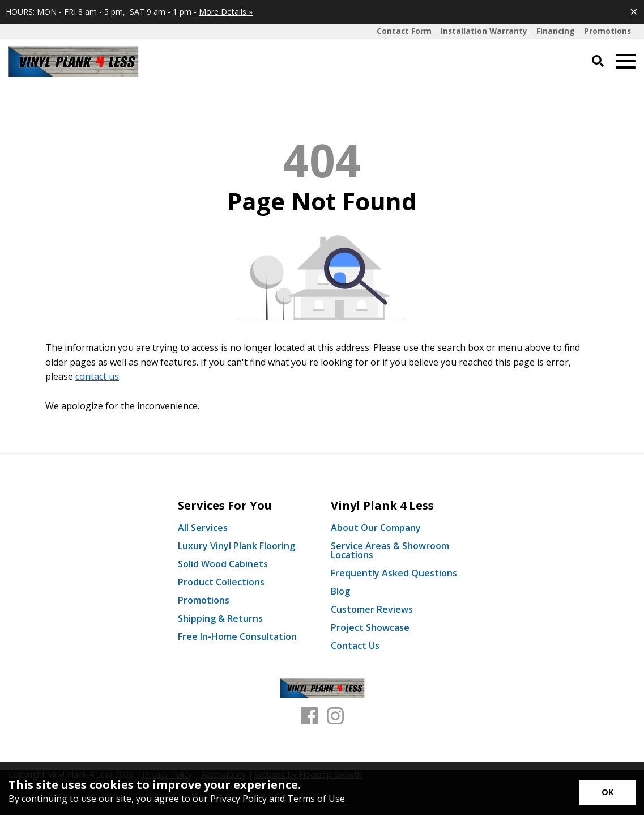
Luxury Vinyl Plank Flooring (236, 546)
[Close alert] (634, 11)
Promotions (204, 600)
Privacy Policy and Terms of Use (278, 799)
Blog (340, 591)
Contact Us (355, 646)
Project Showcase (370, 627)
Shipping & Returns (220, 618)
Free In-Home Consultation (237, 636)
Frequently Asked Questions (394, 573)
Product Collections (221, 582)
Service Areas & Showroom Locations (390, 550)
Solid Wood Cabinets (223, 564)
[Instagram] (335, 716)
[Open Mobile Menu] (626, 61)
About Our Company (376, 528)
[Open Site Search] (598, 61)
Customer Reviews (372, 609)
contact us (97, 376)
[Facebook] (309, 716)
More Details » (226, 12)
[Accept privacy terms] (607, 793)
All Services (203, 528)
